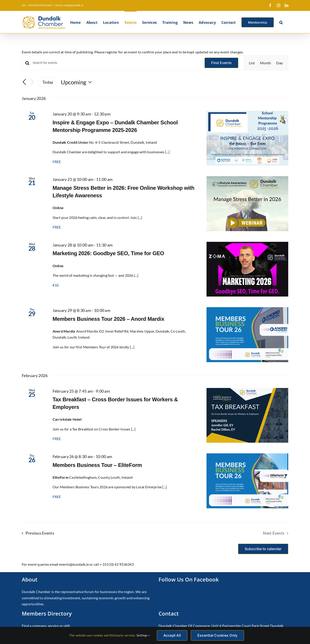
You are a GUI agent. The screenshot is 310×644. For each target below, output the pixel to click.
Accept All (172, 635)
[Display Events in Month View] (265, 63)
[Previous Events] (24, 82)
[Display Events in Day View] (279, 63)
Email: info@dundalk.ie (69, 5)
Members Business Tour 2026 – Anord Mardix (108, 319)
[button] (281, 22)
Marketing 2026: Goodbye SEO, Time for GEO (108, 253)
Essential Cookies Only (217, 635)
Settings (143, 635)
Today (48, 82)
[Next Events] (32, 82)
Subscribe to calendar (263, 549)
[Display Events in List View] (252, 63)
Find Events (221, 63)
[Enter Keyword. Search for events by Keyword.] (116, 63)
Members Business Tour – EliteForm (97, 465)
